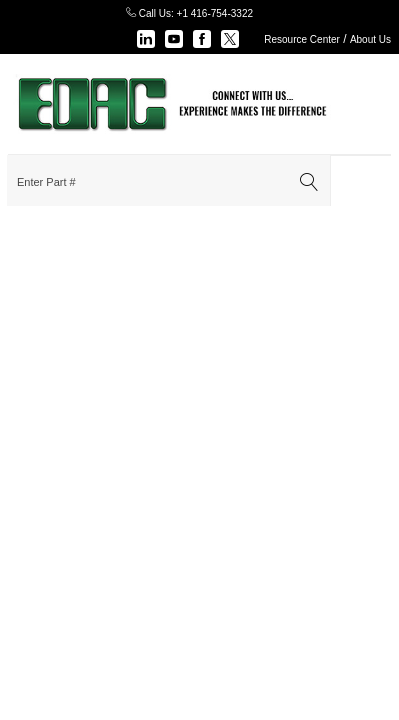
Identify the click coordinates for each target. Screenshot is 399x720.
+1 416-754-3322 (215, 13)
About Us (370, 39)
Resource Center (302, 39)
